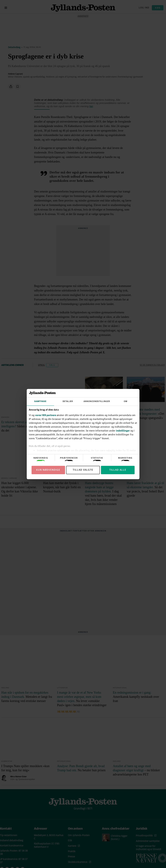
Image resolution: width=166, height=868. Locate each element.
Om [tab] (126, 401)
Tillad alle (118, 470)
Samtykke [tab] (40, 401)
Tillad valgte (83, 470)
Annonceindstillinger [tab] (97, 401)
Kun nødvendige (48, 470)
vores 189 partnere (46, 415)
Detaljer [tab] (68, 401)
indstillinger (123, 431)
